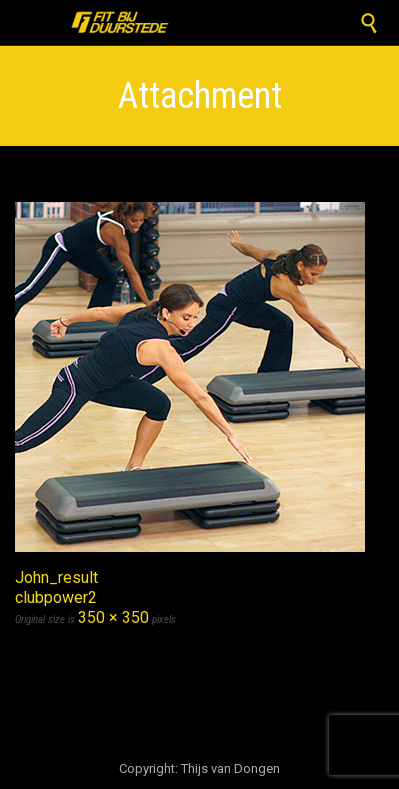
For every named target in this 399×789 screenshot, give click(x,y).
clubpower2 (56, 597)
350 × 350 (113, 617)
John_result (56, 577)
